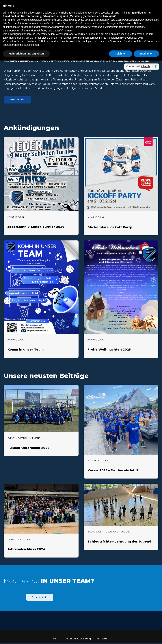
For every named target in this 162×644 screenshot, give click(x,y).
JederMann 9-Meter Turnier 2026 (36, 227)
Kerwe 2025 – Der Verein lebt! (113, 471)
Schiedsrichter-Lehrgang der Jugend (119, 542)
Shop (56, 640)
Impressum (103, 640)
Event (11, 438)
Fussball (23, 438)
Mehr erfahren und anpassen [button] (26, 54)
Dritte (81, 20)
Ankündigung (16, 218)
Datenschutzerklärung (78, 640)
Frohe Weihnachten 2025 (109, 350)
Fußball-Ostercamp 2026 (29, 448)
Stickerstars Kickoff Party (110, 227)
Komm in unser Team (26, 350)
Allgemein (93, 461)
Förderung (111, 532)
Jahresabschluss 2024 (26, 550)
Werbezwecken (50, 27)
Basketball (14, 540)
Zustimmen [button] (146, 54)
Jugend (36, 438)
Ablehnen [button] (121, 54)
